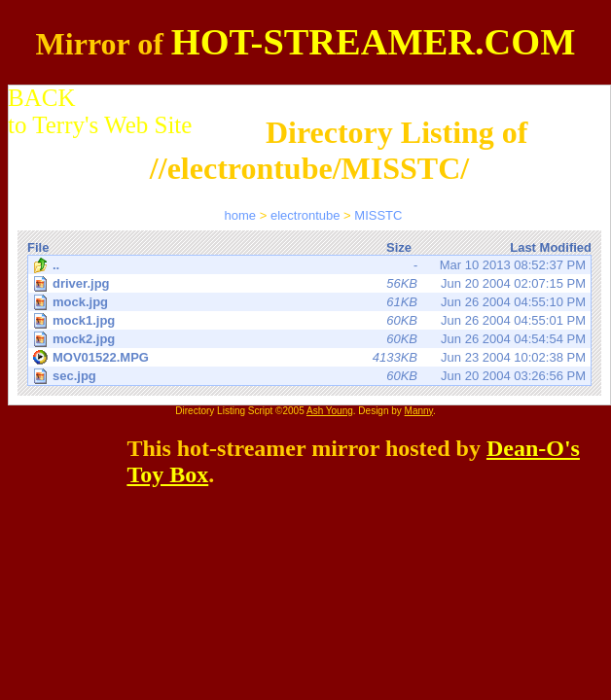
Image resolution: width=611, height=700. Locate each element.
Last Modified (551, 247)
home (241, 215)
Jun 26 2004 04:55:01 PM (311, 320)
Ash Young (330, 411)
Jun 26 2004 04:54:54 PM (311, 339)
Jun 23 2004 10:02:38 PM (309, 358)
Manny (419, 411)
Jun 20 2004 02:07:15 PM (311, 283)
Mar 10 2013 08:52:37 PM (309, 265)
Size (399, 247)
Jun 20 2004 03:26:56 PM (311, 376)
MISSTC (378, 215)
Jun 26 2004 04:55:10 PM (311, 302)
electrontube (305, 215)
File (38, 247)
